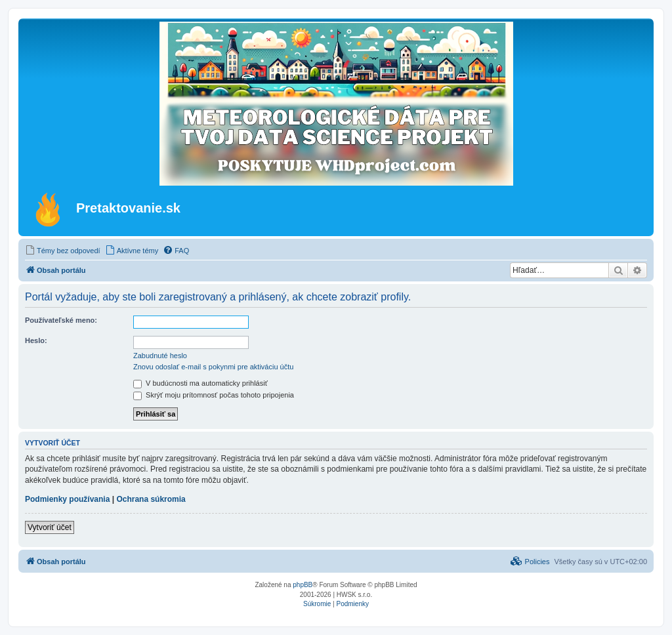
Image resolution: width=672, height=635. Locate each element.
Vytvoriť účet (50, 527)
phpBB (303, 585)
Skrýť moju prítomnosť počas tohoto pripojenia (214, 395)
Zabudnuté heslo (160, 356)
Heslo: (36, 340)
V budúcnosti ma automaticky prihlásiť (200, 383)
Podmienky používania (67, 499)
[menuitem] (63, 251)
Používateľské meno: (61, 320)
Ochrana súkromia (151, 499)
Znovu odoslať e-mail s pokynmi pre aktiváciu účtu (213, 367)
